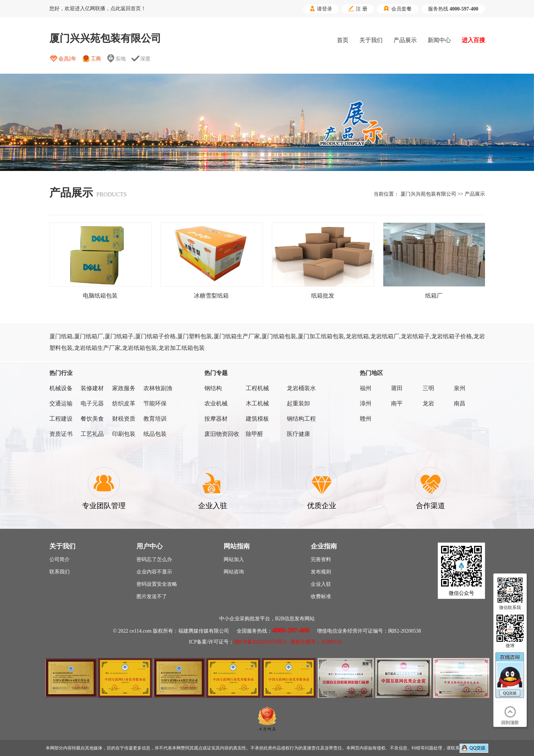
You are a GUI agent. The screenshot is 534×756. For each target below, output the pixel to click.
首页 (343, 40)
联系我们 (60, 572)
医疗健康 (298, 434)
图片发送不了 (152, 596)
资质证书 (61, 434)
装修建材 (92, 388)
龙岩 (428, 403)
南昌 (460, 403)
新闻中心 (439, 40)
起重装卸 (298, 403)
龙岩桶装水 (301, 388)
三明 (428, 388)
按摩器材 (216, 419)
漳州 (366, 403)
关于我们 (371, 40)
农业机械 (216, 403)
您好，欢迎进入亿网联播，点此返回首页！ (98, 9)
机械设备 (61, 388)
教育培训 (155, 419)
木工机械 (257, 403)
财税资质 (124, 419)
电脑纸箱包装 (100, 296)
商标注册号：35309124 (316, 642)
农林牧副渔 (158, 388)
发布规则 (321, 572)
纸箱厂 (434, 296)
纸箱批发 (323, 296)
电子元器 (92, 403)
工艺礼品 (92, 434)
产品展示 (405, 40)
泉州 (460, 388)
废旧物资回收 (222, 434)
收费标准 (321, 596)
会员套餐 (398, 9)
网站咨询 (234, 572)
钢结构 (213, 388)
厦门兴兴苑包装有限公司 (428, 194)
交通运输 (61, 403)
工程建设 (61, 419)
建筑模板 (257, 419)
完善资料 (321, 559)
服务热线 (453, 9)
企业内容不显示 (154, 572)
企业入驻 (321, 584)
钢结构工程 (301, 419)
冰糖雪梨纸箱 (211, 296)
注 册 (358, 9)
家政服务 (124, 388)
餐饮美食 (92, 419)
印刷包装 (124, 434)
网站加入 (234, 559)
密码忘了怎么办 (154, 559)
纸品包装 (155, 434)
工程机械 (257, 388)
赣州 (366, 419)
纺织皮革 (124, 403)
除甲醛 (254, 434)
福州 (366, 388)
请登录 (321, 9)
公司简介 (60, 559)
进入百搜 (473, 40)
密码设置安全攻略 (157, 584)
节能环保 (155, 403)
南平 (397, 403)
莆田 (397, 388)
